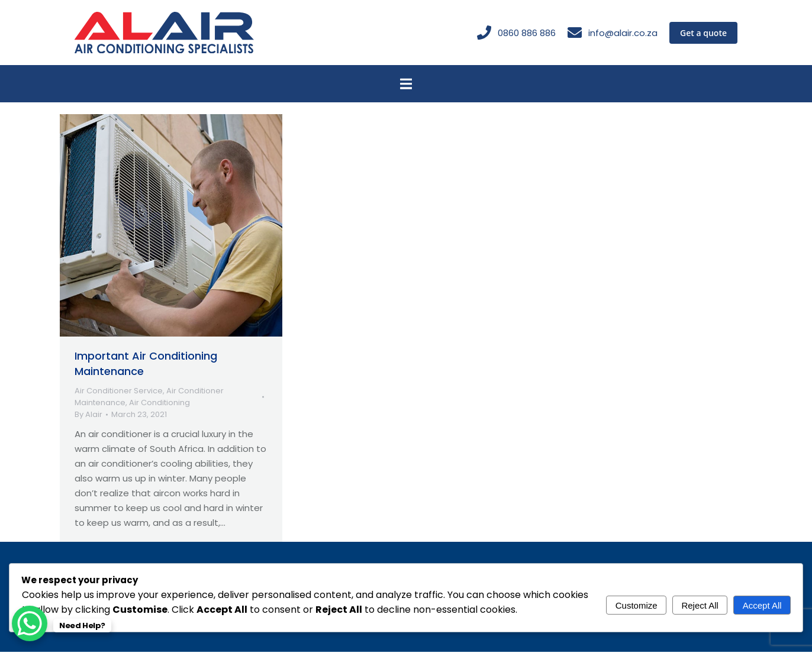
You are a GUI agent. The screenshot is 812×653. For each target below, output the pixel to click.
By (88, 416)
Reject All (700, 605)
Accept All (762, 605)
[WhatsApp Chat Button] (30, 623)
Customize (637, 605)
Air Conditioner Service (119, 392)
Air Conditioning (159, 404)
